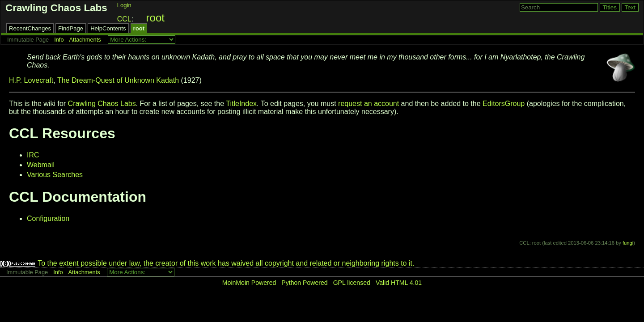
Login (124, 5)
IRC (33, 155)
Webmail (41, 165)
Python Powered (304, 283)
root (155, 18)
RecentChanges (30, 28)
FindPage (71, 28)
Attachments (85, 40)
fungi (628, 243)
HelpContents (108, 28)
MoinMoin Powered (249, 283)
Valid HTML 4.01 (399, 283)
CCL (124, 19)
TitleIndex (241, 104)
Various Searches (55, 175)
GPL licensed (352, 283)
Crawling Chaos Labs (56, 8)
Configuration (48, 218)
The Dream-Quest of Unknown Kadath (118, 80)
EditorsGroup (504, 104)
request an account (369, 104)
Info (59, 40)
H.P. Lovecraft (31, 80)
